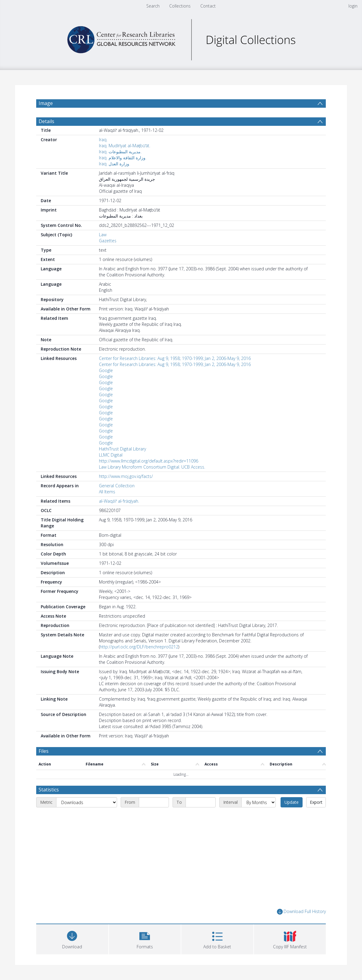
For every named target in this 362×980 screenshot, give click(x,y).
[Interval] (259, 802)
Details (46, 121)
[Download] (72, 939)
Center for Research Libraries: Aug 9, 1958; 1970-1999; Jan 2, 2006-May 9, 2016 (175, 358)
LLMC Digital (111, 455)
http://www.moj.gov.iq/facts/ (126, 476)
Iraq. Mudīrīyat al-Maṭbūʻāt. (125, 146)
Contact (208, 6)
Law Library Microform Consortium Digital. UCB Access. (152, 467)
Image (46, 103)
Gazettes (108, 241)
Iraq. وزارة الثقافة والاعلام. (123, 158)
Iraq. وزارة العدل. (114, 164)
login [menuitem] (353, 6)
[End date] (201, 802)
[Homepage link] (181, 38)
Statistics (49, 790)
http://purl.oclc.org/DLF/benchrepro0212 (139, 647)
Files (44, 751)
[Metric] (87, 802)
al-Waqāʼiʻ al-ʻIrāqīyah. (119, 501)
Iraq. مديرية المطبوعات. (120, 152)
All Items (107, 492)
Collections (180, 6)
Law (103, 235)
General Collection (117, 486)
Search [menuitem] (153, 6)
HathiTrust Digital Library (122, 449)
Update (292, 802)
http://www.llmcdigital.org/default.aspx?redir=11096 (149, 461)
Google (106, 370)
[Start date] (154, 802)
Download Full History (301, 912)
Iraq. (103, 140)
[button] (145, 939)
